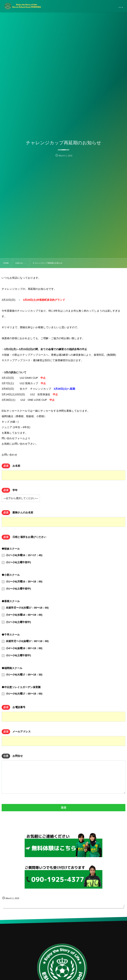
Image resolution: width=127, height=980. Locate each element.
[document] (63, 355)
